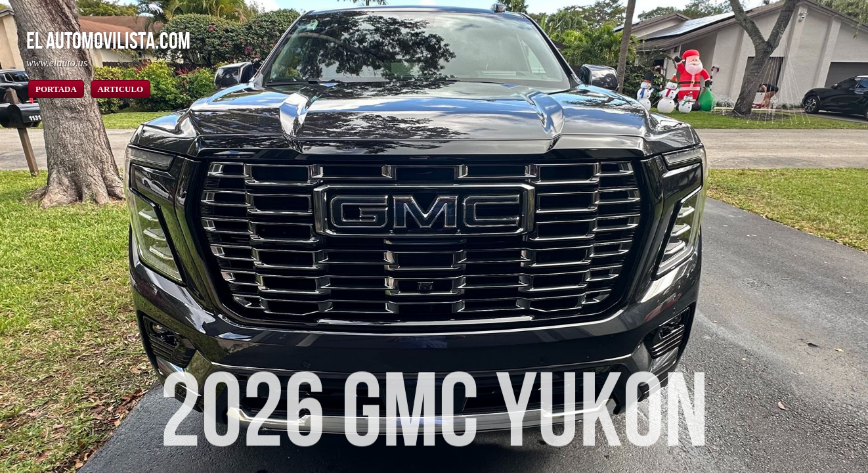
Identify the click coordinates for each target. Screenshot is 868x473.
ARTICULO (121, 89)
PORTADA (56, 89)
